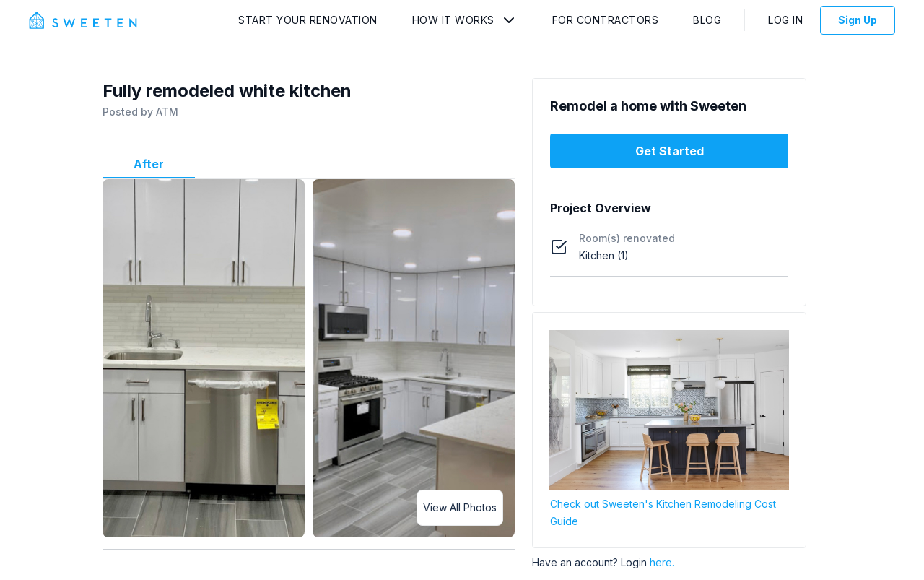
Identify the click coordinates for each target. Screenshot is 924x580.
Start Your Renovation (308, 20)
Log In (785, 20)
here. (662, 562)
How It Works (453, 20)
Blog (707, 20)
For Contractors (606, 20)
